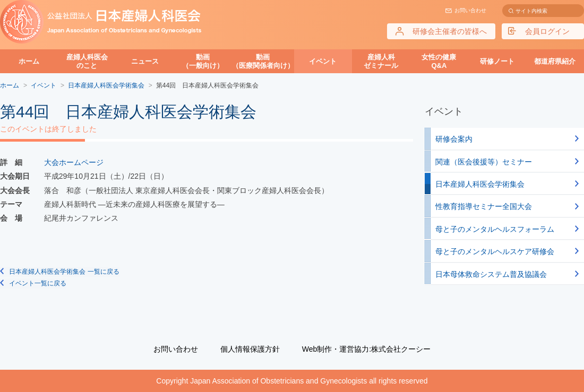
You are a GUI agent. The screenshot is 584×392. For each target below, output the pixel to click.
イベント (323, 61)
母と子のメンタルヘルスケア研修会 (495, 251)
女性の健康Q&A (439, 61)
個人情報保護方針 (250, 349)
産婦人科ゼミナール (381, 61)
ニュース (145, 61)
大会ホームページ (74, 162)
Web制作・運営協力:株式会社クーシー (366, 349)
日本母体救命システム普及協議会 (491, 274)
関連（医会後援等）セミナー (484, 162)
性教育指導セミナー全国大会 (484, 206)
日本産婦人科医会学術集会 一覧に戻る (64, 272)
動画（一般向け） (203, 61)
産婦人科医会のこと (87, 61)
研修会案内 (454, 139)
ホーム (29, 61)
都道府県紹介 (555, 61)
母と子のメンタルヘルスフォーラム (495, 229)
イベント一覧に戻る (38, 283)
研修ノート (497, 61)
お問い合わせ (470, 10)
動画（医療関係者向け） (263, 61)
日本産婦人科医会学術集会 (480, 184)
